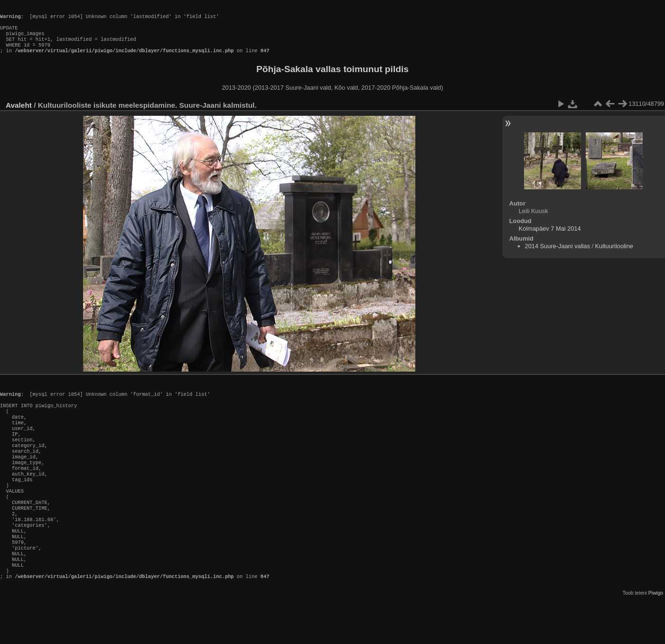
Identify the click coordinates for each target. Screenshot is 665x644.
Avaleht (19, 115)
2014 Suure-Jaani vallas (557, 256)
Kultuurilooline (614, 256)
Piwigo (656, 636)
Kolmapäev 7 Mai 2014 (550, 238)
